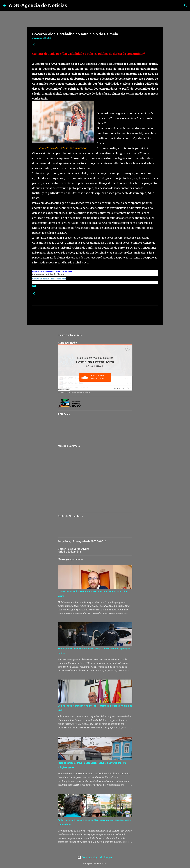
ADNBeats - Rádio (81, 392)
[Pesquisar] (71, 5)
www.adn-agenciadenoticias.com (49, 279)
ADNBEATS (64, 392)
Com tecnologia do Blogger (95, 857)
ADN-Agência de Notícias (38, 5)
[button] (34, 44)
